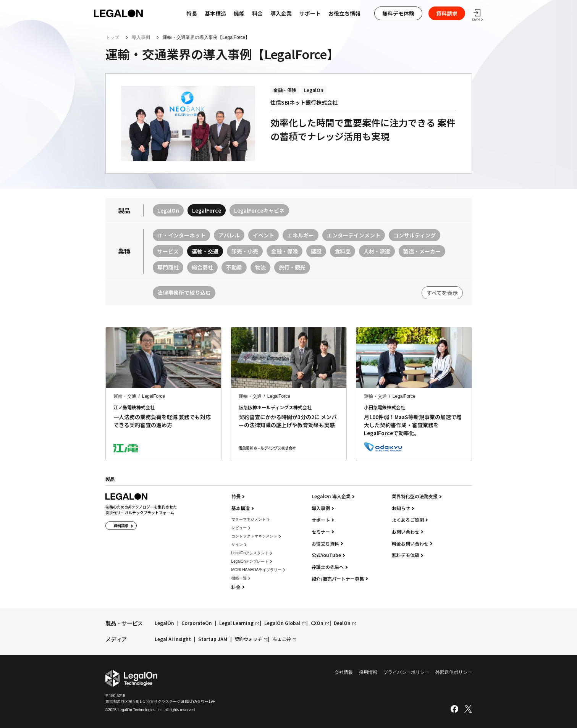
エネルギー (301, 235)
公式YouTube (326, 555)
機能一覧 (239, 578)
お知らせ (401, 508)
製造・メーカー (422, 251)
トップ (112, 37)
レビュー (239, 528)
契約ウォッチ (248, 639)
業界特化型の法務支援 (415, 496)
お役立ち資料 (325, 544)
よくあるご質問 (408, 520)
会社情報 (344, 672)
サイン (237, 545)
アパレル (229, 235)
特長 (236, 496)
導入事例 (141, 37)
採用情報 (368, 672)
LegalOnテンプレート (250, 561)
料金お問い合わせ (410, 544)
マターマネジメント (249, 519)
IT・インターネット (181, 235)
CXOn (317, 623)
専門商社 (168, 267)
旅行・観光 (292, 267)
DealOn (342, 623)
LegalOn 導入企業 (331, 496)
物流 (260, 267)
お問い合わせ (406, 532)
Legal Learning (236, 623)
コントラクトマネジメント (254, 536)
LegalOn (168, 210)
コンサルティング (415, 235)
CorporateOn (197, 623)
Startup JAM (213, 639)
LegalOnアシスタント (250, 553)
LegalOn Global (282, 623)
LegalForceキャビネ (259, 210)
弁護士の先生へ (328, 567)
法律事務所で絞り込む (184, 292)
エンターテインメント (354, 235)
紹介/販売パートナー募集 (338, 579)
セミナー (321, 532)
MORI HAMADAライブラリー (257, 570)
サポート (310, 13)
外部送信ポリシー (454, 672)
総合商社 (202, 267)
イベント (263, 235)
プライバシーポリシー (406, 672)
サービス (168, 251)
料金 (257, 13)
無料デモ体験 (398, 13)
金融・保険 (284, 251)
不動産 (234, 267)
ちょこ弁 (282, 639)
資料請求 (447, 13)
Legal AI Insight (173, 639)
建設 (316, 251)
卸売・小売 (245, 251)
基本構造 (215, 13)
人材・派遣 (377, 251)
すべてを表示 (442, 293)
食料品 (343, 251)
